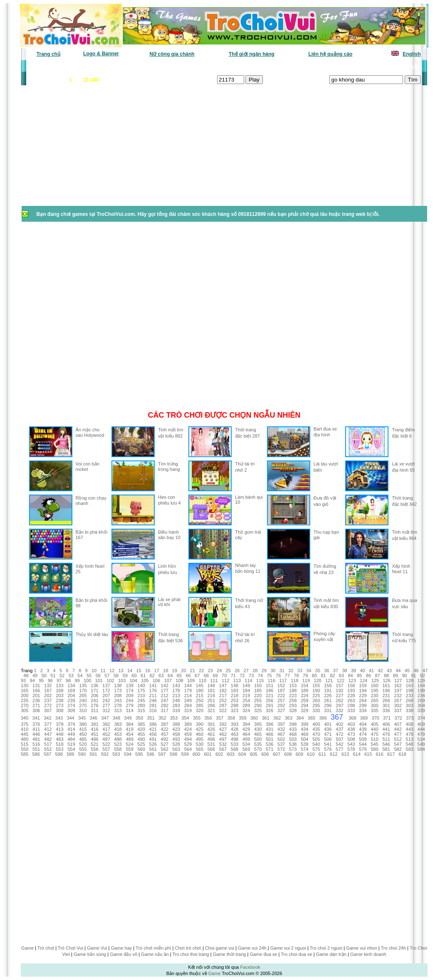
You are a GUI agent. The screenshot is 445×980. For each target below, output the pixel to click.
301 (386, 705)
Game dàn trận (331, 954)
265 (374, 700)
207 (106, 695)
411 (36, 729)
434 (304, 729)
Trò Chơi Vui (70, 948)
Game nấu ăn (155, 954)
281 (153, 705)
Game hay (122, 948)
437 (339, 729)
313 (118, 710)
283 (176, 705)
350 (139, 718)
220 (258, 695)
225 (316, 695)
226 (328, 695)
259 (304, 700)
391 (211, 724)
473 (351, 734)
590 (82, 754)
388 (176, 724)
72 (242, 676)
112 (225, 681)
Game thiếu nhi (324, 67)
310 (83, 710)
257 (281, 700)
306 (36, 710)
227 (339, 695)
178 (176, 690)
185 (258, 690)
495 (200, 739)
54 (80, 676)
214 (188, 695)
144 (188, 686)
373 (410, 718)
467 (281, 734)
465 (258, 734)
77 (287, 676)
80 (314, 676)
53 (71, 676)
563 (176, 749)
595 (139, 754)
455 (141, 734)
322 (223, 710)
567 (223, 749)
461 (211, 734)
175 (141, 690)
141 (153, 686)
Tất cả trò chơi (281, 67)
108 (179, 681)
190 (316, 690)
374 (421, 718)
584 (421, 749)
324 (246, 710)
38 (344, 671)
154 (304, 686)
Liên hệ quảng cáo (330, 54)
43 (389, 671)
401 (328, 724)
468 (293, 734)
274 (71, 705)
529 (188, 744)
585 (25, 754)
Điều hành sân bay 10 (169, 535)
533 (235, 744)
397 (281, 724)
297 (339, 705)
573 (293, 749)
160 (374, 686)
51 (53, 676)
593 (116, 754)
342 (47, 718)
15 (139, 671)
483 (59, 739)
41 (371, 671)
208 (118, 695)
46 (416, 671)
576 (328, 749)
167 (48, 690)
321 (211, 710)
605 (254, 754)
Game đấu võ (124, 954)
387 (165, 724)
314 (129, 710)
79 (305, 676)
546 (386, 744)
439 (363, 729)
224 (304, 695)
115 (260, 681)
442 (398, 729)
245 (141, 700)
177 (165, 690)
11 (103, 671)
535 (258, 744)
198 (410, 690)
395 (258, 724)
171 (94, 690)
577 (339, 749)
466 (269, 734)
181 (211, 690)
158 (351, 686)
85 (359, 676)
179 (188, 690)
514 (421, 739)
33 (300, 671)
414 (71, 729)
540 (316, 744)
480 (25, 739)
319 (188, 710)
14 (130, 671)
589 (70, 754)
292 (281, 705)
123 (352, 681)
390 (200, 724)
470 (316, 734)
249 (188, 700)
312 (106, 710)
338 (410, 710)
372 (398, 718)
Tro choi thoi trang (190, 954)
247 (165, 700)
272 (48, 705)
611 (322, 754)
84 (350, 676)
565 (200, 749)
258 (293, 700)
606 (265, 754)
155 (316, 686)
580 (374, 749)
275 (83, 705)
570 (258, 749)
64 (170, 676)
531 (211, 744)
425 (200, 729)
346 (94, 718)
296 (328, 705)
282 (165, 705)
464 (246, 734)
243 (118, 700)
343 (59, 718)
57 (107, 676)
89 (396, 676)
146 (211, 686)
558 (118, 749)
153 (293, 686)
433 (293, 729)
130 (25, 686)
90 (405, 676)
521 (94, 744)
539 (304, 744)
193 (351, 690)
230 (374, 695)
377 (48, 724)
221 (269, 695)
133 (59, 686)
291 (269, 705)
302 (398, 705)
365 (311, 718)
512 (398, 739)
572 (281, 749)
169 (71, 690)
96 (50, 681)
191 (328, 690)
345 (82, 718)
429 (246, 729)
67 (197, 676)
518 (59, 744)
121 (329, 681)
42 (380, 671)
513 (410, 739)
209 (129, 695)
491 (153, 739)
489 (129, 739)
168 (59, 690)
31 (282, 671)
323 (235, 710)
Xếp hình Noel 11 (401, 569)
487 (106, 739)
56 (98, 676)
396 (269, 724)
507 (339, 739)
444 (421, 729)
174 (129, 690)
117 (283, 681)
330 (316, 710)
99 (77, 681)
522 (106, 744)
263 (351, 700)
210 (141, 695)
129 (421, 681)
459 (188, 734)
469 (304, 734)
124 (363, 681)
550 (25, 749)
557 (106, 749)
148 (235, 686)
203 (59, 695)
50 (44, 676)
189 (304, 690)
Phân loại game (188, 67)
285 (200, 705)
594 (128, 754)
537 (281, 744)
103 (122, 681)
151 (269, 686)
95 (41, 681)
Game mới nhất (98, 67)
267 (398, 700)
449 (71, 734)
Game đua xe (263, 954)
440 (374, 729)
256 (269, 700)
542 (339, 744)
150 (258, 686)
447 (48, 734)
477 (398, 734)
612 (334, 754)
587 (47, 754)
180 (200, 690)
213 (176, 695)
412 (48, 729)
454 (129, 734)
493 (176, 739)
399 (304, 724)
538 (293, 744)
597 (162, 754)
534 (246, 744)
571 (269, 749)
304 (421, 705)
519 (71, 744)
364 (300, 718)
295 (316, 705)
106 (156, 681)
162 (398, 686)
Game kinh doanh (368, 954)
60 (134, 676)
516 (36, 744)
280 (141, 705)
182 (223, 690)
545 (374, 744)
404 (363, 724)
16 (148, 671)
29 (264, 671)
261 (328, 700)
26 (237, 671)
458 (176, 734)
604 (242, 754)
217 (223, 695)
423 (176, 729)
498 (235, 739)
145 (200, 686)
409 (421, 724)
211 (153, 695)
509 (363, 739)
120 (317, 681)
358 (231, 718)
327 (281, 710)
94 (32, 681)
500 (258, 739)
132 (48, 686)
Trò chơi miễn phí (153, 948)
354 (185, 718)
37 (336, 671)
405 (374, 724)
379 (71, 724)
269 (421, 700)
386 (153, 724)
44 (398, 671)
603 (231, 754)
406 (386, 724)
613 (345, 754)
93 (23, 681)
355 (197, 718)
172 (106, 690)
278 (118, 705)
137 (106, 686)
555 (83, 749)
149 (246, 686)
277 (106, 705)
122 (341, 681)
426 (211, 729)
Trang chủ (48, 54)
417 (106, 729)
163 (410, 686)
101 (99, 681)
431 (269, 729)
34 (309, 671)
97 (59, 681)
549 (421, 744)
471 (328, 734)
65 (179, 676)
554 (71, 749)
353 (174, 718)
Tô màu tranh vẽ (398, 67)
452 (106, 734)
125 (375, 681)
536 (269, 744)
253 (235, 700)
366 (323, 718)
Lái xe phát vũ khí (169, 602)
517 (48, 744)
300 (374, 705)
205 (83, 695)
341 (36, 718)
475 (374, 734)
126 (386, 681)
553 (59, 749)
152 (281, 686)
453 (118, 734)
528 (176, 744)
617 (391, 754)
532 (223, 744)
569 (246, 749)
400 (316, 724)
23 (210, 671)
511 (386, 739)
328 (293, 710)
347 (105, 718)
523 (118, 744)
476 (386, 734)
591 (93, 754)
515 (25, 744)
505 (316, 739)
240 (83, 700)
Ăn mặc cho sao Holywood (90, 432)
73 (251, 676)
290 (258, 705)
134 (71, 686)
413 (59, 729)
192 (339, 690)
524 (129, 744)
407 (398, 724)
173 (118, 690)
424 (188, 729)
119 (306, 681)
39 (354, 671)
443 (410, 729)
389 (188, 724)
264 (363, 700)
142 (165, 686)
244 (129, 700)
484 (71, 739)
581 (386, 749)
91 (413, 676)
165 (25, 690)
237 (48, 700)
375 (25, 724)
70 (224, 676)
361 (265, 718)
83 (341, 676)
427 (223, 729)
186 (269, 690)
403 (351, 724)
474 (363, 734)
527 (165, 744)
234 (421, 695)
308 (59, 710)
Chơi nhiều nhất (143, 67)
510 (374, 739)
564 (188, 749)
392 (223, 724)
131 (36, 686)
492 (165, 739)
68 (206, 676)
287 (223, 705)
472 (339, 734)
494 (188, 739)
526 (153, 744)
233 (410, 695)
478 (410, 734)
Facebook (250, 967)
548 (410, 744)
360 (254, 718)
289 (246, 705)
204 (71, 695)
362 (277, 718)
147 (223, 686)
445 (25, 734)
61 (143, 676)
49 (35, 676)
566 (211, 749)
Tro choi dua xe (296, 954)
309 (71, 710)
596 (151, 754)
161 (386, 686)
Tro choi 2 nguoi (326, 948)
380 (83, 724)
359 (242, 718)
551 (36, 749)
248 (176, 700)
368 (352, 718)
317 (165, 710)
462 (223, 734)
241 (94, 700)
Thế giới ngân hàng (252, 54)
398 (293, 724)
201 (36, 695)
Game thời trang (230, 954)
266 (386, 700)
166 (36, 690)
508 (351, 739)
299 (363, 705)
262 (339, 700)
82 (332, 676)
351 (151, 718)
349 (128, 718)
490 (141, 739)
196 (386, 690)
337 (398, 710)
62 (152, 676)
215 (200, 695)
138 (118, 686)
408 (410, 724)
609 (299, 754)
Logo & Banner (101, 54)
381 (94, 724)
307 (48, 710)
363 (289, 718)
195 (374, 690)
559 (129, 749)
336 (386, 710)
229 (363, 695)
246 (153, 700)
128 (410, 681)
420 (141, 729)
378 (59, 724)
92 (423, 676)
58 (116, 676)
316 (153, 710)
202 (48, 695)
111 (214, 681)
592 (105, 754)
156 (328, 686)
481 (36, 739)
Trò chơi (46, 948)
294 (304, 705)
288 (235, 705)
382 (106, 724)
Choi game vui (220, 948)
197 (398, 690)
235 (25, 700)
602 (219, 754)
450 (83, 734)
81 (323, 676)
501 (269, 739)
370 (375, 718)
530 (200, 744)
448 (59, 734)
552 (48, 749)
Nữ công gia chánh (172, 54)
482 (48, 739)
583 (410, 749)
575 (316, 749)
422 (165, 729)
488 (118, 739)
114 (248, 681)
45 (407, 671)
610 (311, 754)
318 (176, 710)
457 (165, 734)
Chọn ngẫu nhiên (235, 67)
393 (235, 724)
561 (153, 749)
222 (281, 695)
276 (94, 705)
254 (246, 700)
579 (363, 749)
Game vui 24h (252, 948)
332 (339, 710)
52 (62, 676)
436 (328, 729)
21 (193, 671)
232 (398, 695)
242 (106, 700)
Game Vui (97, 948)
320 (200, 710)
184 (246, 690)
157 (339, 686)
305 (25, 710)
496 (211, 739)
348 (116, 718)
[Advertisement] (89, 150)
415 (83, 729)
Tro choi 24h (394, 948)
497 (223, 739)
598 (173, 754)
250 (200, 700)
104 (133, 681)
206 (94, 695)
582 (398, 749)
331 (328, 710)
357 (220, 718)
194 (363, 690)
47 (425, 671)
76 (278, 676)
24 (219, 671)
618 (403, 754)
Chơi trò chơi (188, 948)
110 (203, 681)
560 (141, 749)
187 (281, 690)
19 (175, 671)
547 (398, 744)
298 (351, 705)
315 (141, 710)
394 (246, 724)
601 (208, 754)
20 (183, 671)
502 (281, 739)
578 (351, 749)
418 (118, 729)
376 (36, 724)
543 (351, 744)
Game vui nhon (362, 948)
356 (208, 718)
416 (94, 729)
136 (94, 686)
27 (246, 671)
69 (215, 676)
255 (258, 700)
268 (410, 700)
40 (362, 671)
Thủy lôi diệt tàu (92, 634)
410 (25, 729)
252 (223, 700)
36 (326, 671)
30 (273, 671)
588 (59, 754)
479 (421, 734)
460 (200, 734)
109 (191, 681)
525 (141, 744)
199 (421, 690)
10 (94, 671)
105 (145, 681)
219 (246, 695)
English (412, 54)
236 (36, 700)
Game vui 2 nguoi (288, 948)
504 (304, 739)
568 (235, 749)
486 (94, 739)
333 (351, 710)
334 (363, 710)
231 (386, 695)
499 (246, 739)
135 (83, 686)
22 (201, 671)
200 (25, 695)
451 (94, 734)
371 (387, 718)
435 (316, 729)
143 (176, 686)
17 (157, 671)
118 (294, 681)
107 (168, 681)
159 (363, 686)
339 (421, 710)
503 (293, 739)
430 (258, 729)
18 (166, 671)
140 (141, 686)
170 (83, 690)
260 (316, 700)
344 (70, 718)
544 (363, 744)
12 (112, 671)
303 (410, 705)
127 (398, 681)
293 (293, 705)
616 (379, 754)
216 (211, 695)
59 (125, 676)
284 (188, 705)
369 (364, 718)
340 (25, 718)
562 (165, 749)
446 (36, 734)
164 (421, 686)
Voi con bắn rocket (88, 466)
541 (328, 744)
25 (228, 671)
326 (269, 710)
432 (281, 729)
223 (293, 695)
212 (165, 695)
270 (25, 705)
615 (368, 754)
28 (255, 671)
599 (185, 754)
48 (26, 676)
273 (59, 705)
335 (374, 710)
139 (129, 686)
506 (328, 739)
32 (291, 671)
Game (27, 948)
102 (110, 681)
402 (339, 724)
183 (235, 690)
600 (196, 754)
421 (153, 729)
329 (304, 710)
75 (269, 676)
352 (162, 718)
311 (94, 710)
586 (36, 754)
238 (59, 700)
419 (129, 729)
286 (211, 705)
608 (288, 754)
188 (293, 690)
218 (235, 695)
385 (141, 724)
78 (296, 676)
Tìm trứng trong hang (169, 466)
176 (153, 690)
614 (356, 754)
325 (258, 710)
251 (211, 700)
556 (94, 749)
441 (386, 729)
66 (188, 676)
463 (235, 734)
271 (36, 705)
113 (237, 681)
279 (129, 705)
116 (272, 681)
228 (351, 695)
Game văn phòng (52, 67)
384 (129, 724)
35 (318, 671)
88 (386, 676)
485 (83, 739)
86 (368, 676)
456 (153, 734)
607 (277, 754)
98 (68, 681)
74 (260, 676)
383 (118, 724)
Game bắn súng (90, 954)
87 (377, 676)
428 (235, 729)
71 (233, 676)
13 (121, 671)
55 (89, 676)
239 (71, 700)
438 (351, 729)
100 (87, 681)
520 (83, 744)
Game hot (360, 67)
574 (304, 749)
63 (161, 676)
